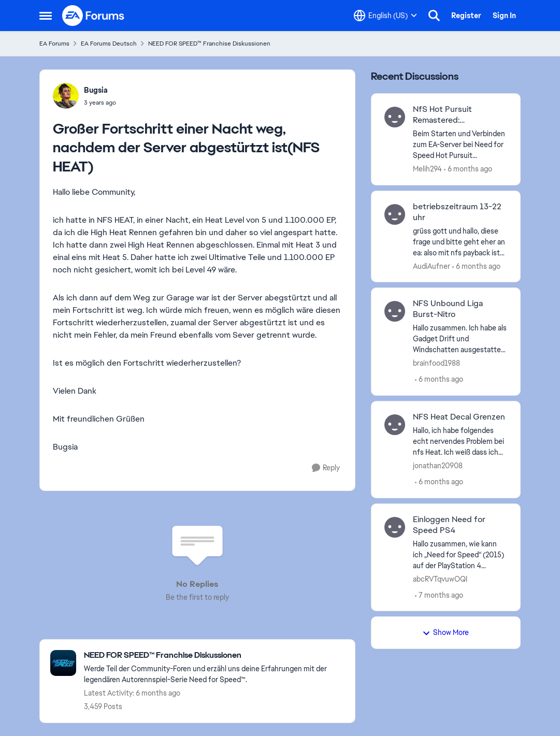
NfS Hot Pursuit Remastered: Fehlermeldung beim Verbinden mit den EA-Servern (455, 115)
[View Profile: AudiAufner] (395, 214)
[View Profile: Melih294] (395, 117)
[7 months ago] (439, 595)
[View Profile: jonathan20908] (395, 425)
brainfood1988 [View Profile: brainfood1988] (436, 363)
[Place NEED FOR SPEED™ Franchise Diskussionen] (214, 655)
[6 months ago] (468, 169)
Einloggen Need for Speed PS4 (449, 525)
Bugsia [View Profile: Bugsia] (96, 90)
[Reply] (326, 468)
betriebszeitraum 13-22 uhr (457, 212)
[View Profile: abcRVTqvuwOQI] (395, 527)
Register (466, 16)
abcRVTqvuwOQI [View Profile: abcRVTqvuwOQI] (440, 579)
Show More (446, 632)
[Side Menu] (46, 16)
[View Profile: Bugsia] (66, 96)
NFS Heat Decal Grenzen (459, 417)
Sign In (504, 16)
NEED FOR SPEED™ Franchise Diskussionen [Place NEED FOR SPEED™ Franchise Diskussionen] (209, 44)
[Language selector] (385, 16)
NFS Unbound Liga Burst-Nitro (448, 309)
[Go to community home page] (94, 16)
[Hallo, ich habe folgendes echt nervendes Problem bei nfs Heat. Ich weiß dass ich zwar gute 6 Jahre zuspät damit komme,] (460, 442)
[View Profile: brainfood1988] (395, 311)
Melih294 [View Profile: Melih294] (427, 169)
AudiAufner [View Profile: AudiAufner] (432, 266)
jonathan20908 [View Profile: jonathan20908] (438, 466)
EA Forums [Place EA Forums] (54, 44)
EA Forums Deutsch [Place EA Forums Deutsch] (109, 44)
